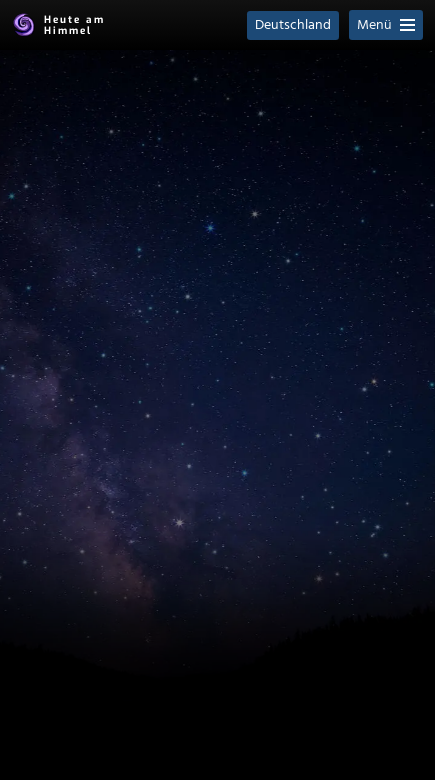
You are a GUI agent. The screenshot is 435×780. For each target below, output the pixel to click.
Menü (386, 25)
